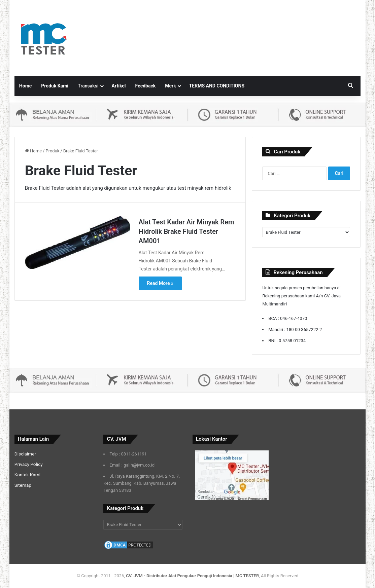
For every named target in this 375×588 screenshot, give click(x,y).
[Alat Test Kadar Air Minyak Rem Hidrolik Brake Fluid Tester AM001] (78, 243)
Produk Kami (55, 86)
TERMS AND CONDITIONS (217, 86)
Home (25, 86)
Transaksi (88, 86)
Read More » (160, 283)
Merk (170, 86)
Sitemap (23, 485)
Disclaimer (25, 454)
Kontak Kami (27, 475)
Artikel (119, 86)
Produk (52, 151)
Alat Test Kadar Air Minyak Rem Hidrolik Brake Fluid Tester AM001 (186, 231)
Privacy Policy (29, 464)
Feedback (146, 86)
